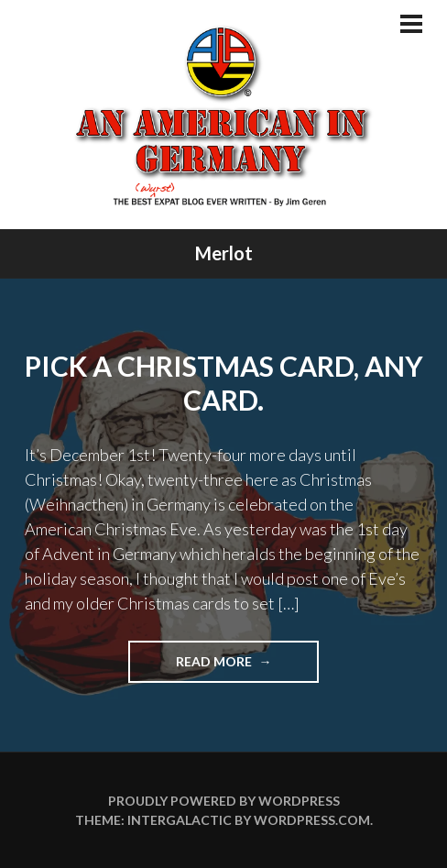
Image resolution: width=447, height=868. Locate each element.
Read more (248, 667)
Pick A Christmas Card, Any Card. (224, 383)
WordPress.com (312, 820)
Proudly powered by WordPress (224, 801)
